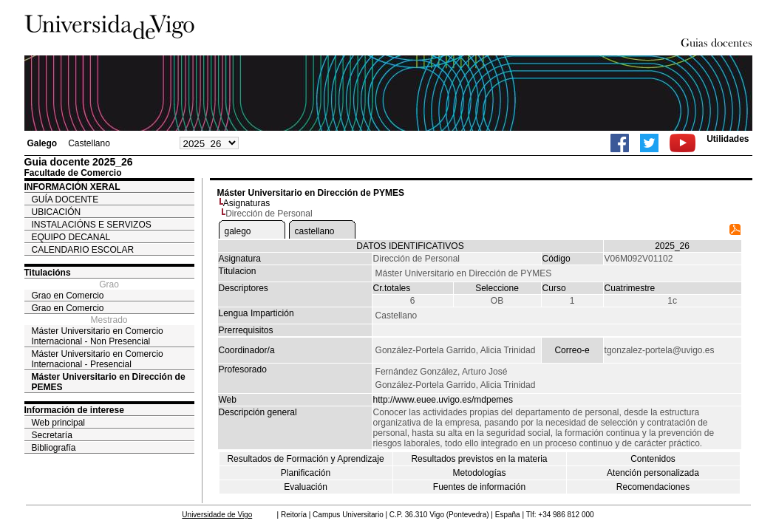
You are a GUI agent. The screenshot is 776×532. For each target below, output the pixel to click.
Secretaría (52, 435)
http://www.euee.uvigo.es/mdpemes (443, 400)
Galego (42, 143)
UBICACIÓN (57, 212)
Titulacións (48, 273)
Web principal (58, 423)
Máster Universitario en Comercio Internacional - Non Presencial (98, 336)
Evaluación (306, 487)
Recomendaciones (653, 487)
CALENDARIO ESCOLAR (83, 250)
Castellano (89, 143)
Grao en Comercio (68, 296)
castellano (315, 231)
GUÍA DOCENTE (65, 199)
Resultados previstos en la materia (479, 459)
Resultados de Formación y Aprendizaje (305, 459)
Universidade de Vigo (217, 515)
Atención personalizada (653, 473)
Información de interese (74, 410)
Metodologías (479, 473)
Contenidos (653, 459)
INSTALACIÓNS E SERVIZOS (92, 225)
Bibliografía (54, 448)
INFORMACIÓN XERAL (72, 187)
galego (238, 231)
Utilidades (728, 139)
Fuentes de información (479, 487)
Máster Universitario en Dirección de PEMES (109, 382)
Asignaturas (246, 203)
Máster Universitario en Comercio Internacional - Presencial (98, 359)
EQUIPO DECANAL (71, 237)
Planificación (306, 473)
